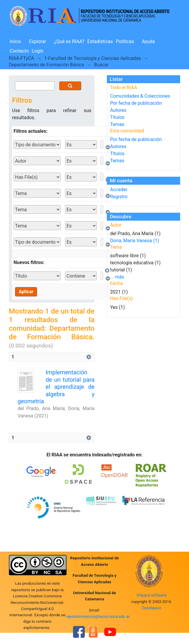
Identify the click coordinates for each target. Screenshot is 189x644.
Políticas (125, 41)
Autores (118, 110)
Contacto (19, 51)
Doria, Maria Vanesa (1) (135, 241)
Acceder (119, 190)
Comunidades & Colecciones (140, 96)
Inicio (15, 41)
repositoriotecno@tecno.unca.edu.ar (98, 616)
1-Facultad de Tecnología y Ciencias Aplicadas (93, 58)
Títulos (117, 117)
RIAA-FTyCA (21, 58)
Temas (117, 124)
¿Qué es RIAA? (69, 41)
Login (38, 51)
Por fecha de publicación (136, 103)
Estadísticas (100, 41)
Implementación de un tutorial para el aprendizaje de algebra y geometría (56, 387)
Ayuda (148, 41)
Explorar (37, 41)
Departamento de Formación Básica (46, 65)
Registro (119, 197)
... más (117, 277)
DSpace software (151, 595)
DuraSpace (152, 608)
